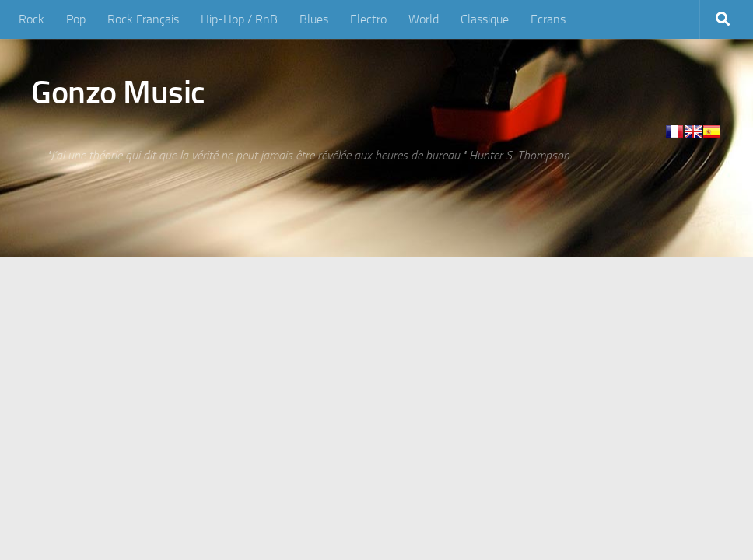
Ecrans (548, 19)
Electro (368, 19)
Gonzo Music (118, 93)
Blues (314, 19)
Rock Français (143, 19)
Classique (485, 19)
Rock (32, 19)
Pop (76, 19)
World (424, 19)
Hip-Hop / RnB (239, 19)
